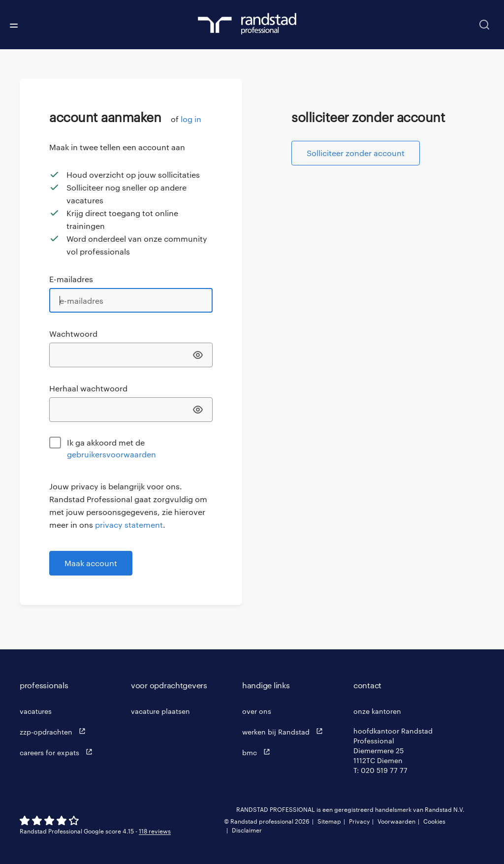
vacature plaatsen (160, 711)
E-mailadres (71, 279)
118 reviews (155, 831)
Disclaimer (247, 830)
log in (191, 119)
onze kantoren (377, 711)
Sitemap (329, 821)
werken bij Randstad (285, 731)
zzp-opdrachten (55, 731)
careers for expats (58, 752)
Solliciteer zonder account (356, 153)
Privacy (359, 821)
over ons (257, 711)
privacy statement (129, 525)
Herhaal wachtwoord (88, 388)
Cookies (434, 821)
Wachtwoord (73, 334)
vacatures (36, 711)
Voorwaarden (396, 821)
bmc (258, 752)
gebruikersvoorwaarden (111, 454)
